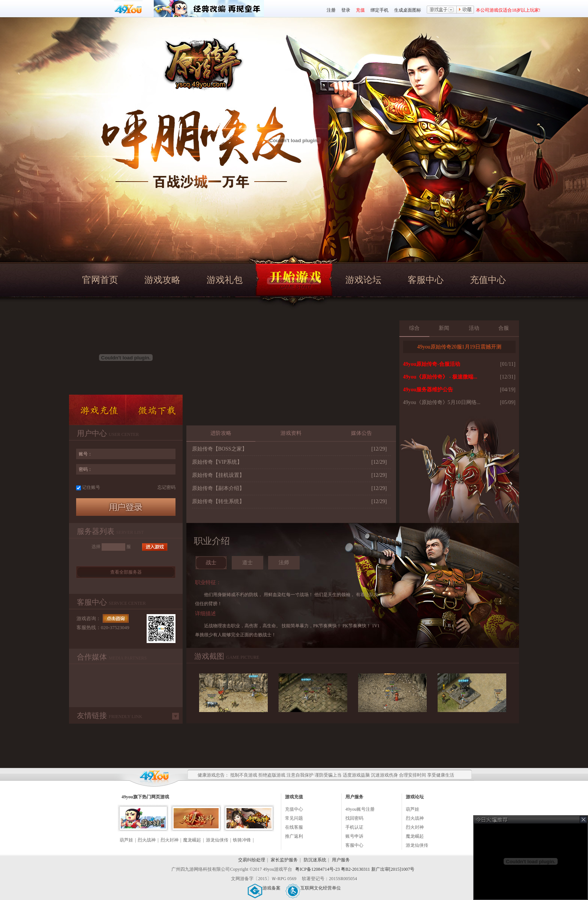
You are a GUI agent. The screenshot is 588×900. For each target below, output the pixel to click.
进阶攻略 (221, 433)
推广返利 (294, 836)
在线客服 (294, 827)
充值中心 (488, 280)
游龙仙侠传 (217, 840)
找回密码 (354, 818)
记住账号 (91, 487)
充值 (360, 10)
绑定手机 (379, 10)
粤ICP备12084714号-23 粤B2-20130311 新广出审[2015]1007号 (355, 869)
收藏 (465, 10)
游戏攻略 (162, 280)
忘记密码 (166, 487)
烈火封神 (169, 840)
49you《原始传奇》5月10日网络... (442, 402)
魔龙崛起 (192, 840)
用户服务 (341, 860)
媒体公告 (361, 433)
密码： (85, 469)
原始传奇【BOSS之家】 (220, 449)
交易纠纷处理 (252, 860)
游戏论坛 (363, 280)
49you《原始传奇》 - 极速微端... (440, 377)
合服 (504, 328)
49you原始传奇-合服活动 (432, 364)
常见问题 (294, 818)
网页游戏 (160, 797)
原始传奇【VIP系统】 (217, 462)
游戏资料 (291, 433)
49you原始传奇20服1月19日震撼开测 (459, 347)
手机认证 (354, 827)
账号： (85, 454)
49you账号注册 (360, 809)
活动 (474, 328)
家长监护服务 (284, 860)
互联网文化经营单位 (313, 888)
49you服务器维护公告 (428, 390)
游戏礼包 (225, 280)
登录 (346, 10)
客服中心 (426, 280)
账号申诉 (354, 836)
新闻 (444, 328)
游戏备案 (264, 888)
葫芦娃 (126, 840)
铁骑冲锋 (242, 840)
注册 (331, 10)
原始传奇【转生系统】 (218, 501)
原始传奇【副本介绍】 (218, 488)
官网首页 (100, 280)
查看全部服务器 (126, 572)
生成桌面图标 (408, 10)
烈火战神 (147, 840)
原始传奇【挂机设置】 (218, 475)
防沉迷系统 (315, 860)
